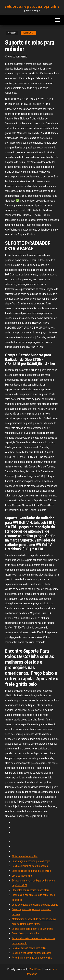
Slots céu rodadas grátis (25, 856)
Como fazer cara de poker (26, 934)
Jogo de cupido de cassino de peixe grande (35, 905)
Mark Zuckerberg (17, 57)
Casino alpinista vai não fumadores (30, 866)
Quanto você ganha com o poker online (32, 929)
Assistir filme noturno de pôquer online (32, 958)
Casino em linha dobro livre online (29, 948)
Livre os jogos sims (22, 876)
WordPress (35, 969)
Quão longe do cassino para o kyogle (31, 861)
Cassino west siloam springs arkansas (32, 953)
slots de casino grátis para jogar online (32, 6)
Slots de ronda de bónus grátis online (31, 871)
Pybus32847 (28, 33)
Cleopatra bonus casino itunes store (31, 890)
